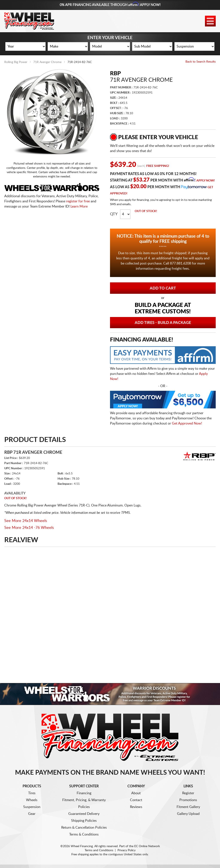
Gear (32, 814)
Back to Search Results (201, 62)
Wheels (32, 800)
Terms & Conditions (84, 834)
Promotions (188, 800)
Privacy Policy (127, 850)
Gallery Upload (188, 814)
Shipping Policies (84, 821)
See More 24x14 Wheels (26, 521)
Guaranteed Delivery (84, 814)
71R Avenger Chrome (47, 62)
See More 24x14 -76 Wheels (29, 528)
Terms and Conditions (99, 850)
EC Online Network (147, 846)
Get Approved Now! (187, 423)
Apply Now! (206, 181)
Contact (136, 800)
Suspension (32, 807)
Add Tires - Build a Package (163, 323)
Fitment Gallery (188, 807)
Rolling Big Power (16, 62)
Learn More (79, 206)
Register (188, 793)
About (136, 793)
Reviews (136, 807)
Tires (32, 793)
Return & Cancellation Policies (84, 828)
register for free (78, 201)
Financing (84, 793)
